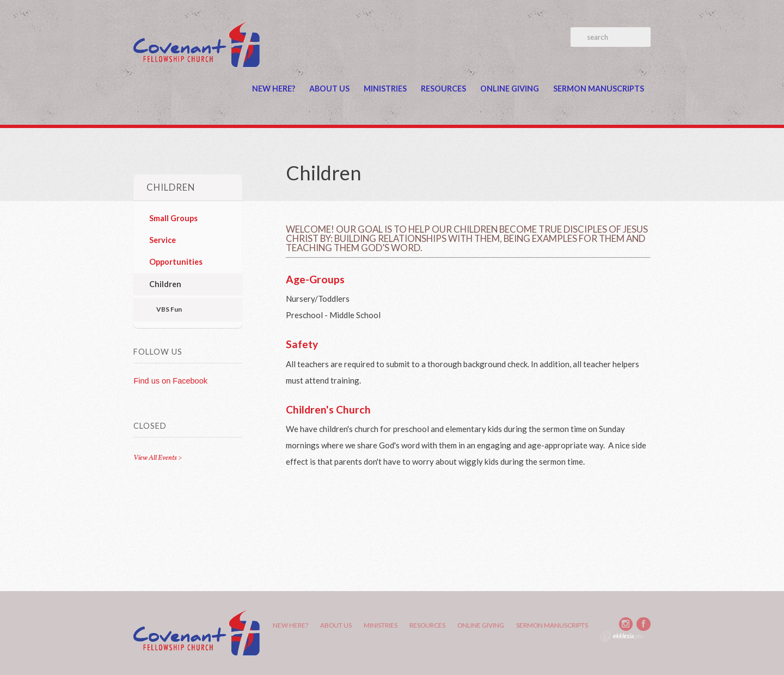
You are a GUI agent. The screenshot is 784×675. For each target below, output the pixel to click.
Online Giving (510, 89)
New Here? (274, 89)
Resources (443, 89)
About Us (329, 89)
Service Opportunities (176, 251)
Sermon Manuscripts (599, 89)
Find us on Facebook (170, 381)
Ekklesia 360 (622, 636)
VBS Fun (169, 309)
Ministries (385, 89)
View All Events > (158, 458)
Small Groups (173, 218)
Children (165, 284)
